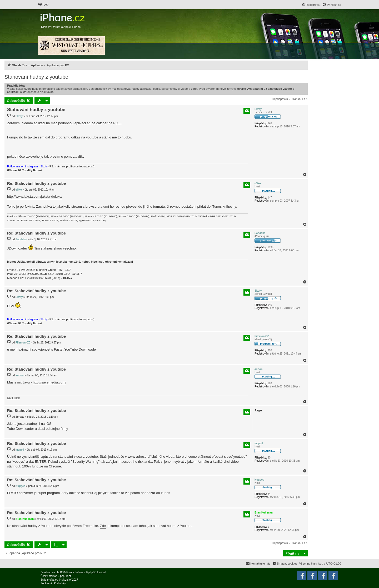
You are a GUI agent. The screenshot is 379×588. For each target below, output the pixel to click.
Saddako (260, 233)
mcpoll (259, 443)
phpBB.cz (66, 576)
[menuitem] (43, 5)
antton (259, 369)
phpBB (60, 572)
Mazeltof (67, 580)
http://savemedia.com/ (50, 382)
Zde (103, 526)
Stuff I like (13, 398)
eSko (258, 183)
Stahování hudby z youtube (36, 77)
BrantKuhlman (264, 513)
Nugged (259, 480)
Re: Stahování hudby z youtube (36, 183)
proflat (51, 580)
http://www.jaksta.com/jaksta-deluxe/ (35, 196)
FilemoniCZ (262, 336)
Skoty (258, 109)
